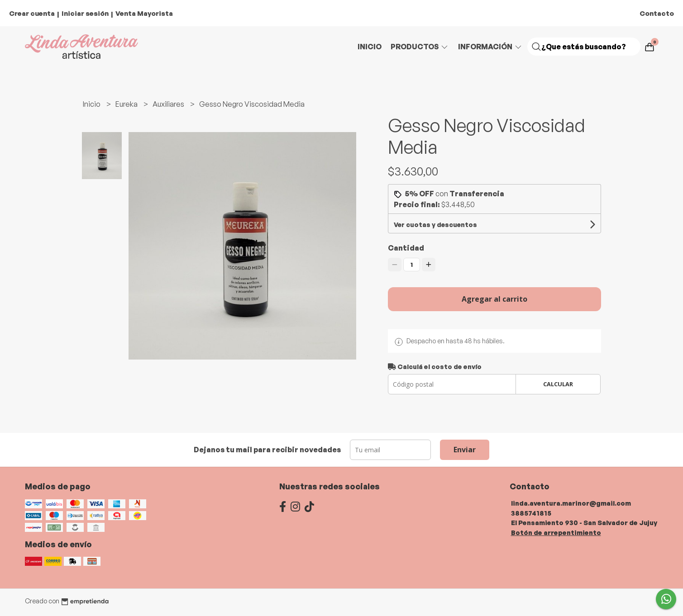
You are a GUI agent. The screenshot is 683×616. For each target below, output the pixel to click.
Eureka (127, 104)
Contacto (657, 13)
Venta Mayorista (144, 13)
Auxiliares (169, 104)
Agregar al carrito (494, 299)
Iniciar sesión (85, 13)
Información (490, 47)
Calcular (558, 384)
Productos (420, 47)
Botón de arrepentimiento (556, 532)
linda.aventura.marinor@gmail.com (571, 503)
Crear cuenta (32, 13)
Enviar (465, 450)
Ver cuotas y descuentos (435, 225)
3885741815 (531, 513)
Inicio (370, 47)
